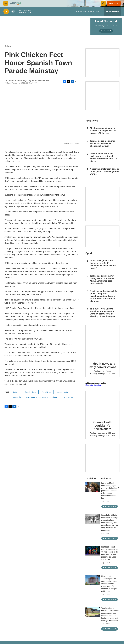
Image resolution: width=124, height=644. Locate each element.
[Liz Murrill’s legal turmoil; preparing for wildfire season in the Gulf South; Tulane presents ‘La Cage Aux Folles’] (93, 551)
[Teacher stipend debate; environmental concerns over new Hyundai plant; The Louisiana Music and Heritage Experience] (93, 612)
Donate (115, 3)
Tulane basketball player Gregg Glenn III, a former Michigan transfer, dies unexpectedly (102, 280)
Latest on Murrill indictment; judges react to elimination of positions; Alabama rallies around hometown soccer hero (110, 491)
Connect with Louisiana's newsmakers (103, 426)
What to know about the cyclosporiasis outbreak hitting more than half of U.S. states (104, 157)
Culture (8, 46)
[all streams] (112, 11)
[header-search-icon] (103, 3)
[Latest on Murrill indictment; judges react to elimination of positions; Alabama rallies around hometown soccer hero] (93, 487)
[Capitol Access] (102, 63)
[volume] (13, 11)
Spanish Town (31, 392)
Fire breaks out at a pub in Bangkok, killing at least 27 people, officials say (103, 131)
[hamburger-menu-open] (6, 3)
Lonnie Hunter (63, 392)
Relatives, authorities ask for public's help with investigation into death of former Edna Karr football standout (104, 296)
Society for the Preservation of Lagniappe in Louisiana (35, 397)
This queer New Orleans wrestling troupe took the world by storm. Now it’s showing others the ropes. (103, 313)
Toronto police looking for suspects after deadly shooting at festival (103, 143)
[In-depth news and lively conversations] (102, 342)
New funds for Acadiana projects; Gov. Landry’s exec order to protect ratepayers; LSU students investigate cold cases (109, 584)
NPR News (92, 121)
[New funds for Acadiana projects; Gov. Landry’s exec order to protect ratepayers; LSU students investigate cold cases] (93, 580)
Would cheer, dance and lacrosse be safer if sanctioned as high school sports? (103, 264)
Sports (89, 253)
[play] (6, 11)
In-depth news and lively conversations (103, 365)
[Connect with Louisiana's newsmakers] (102, 404)
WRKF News (68, 397)
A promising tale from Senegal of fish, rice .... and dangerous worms (105, 171)
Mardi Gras (47, 392)
